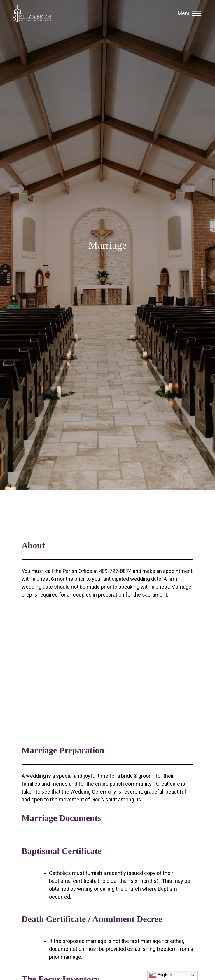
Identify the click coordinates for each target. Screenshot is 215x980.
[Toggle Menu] (197, 13)
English (161, 975)
